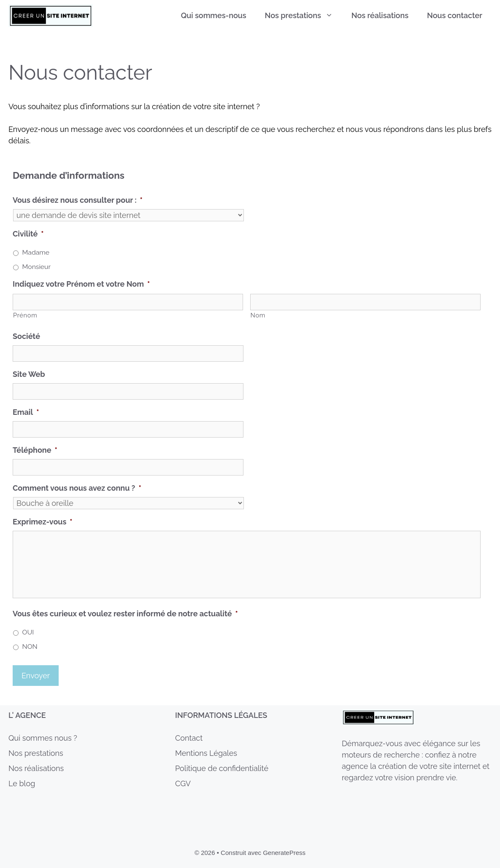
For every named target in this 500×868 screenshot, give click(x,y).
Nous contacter (455, 15)
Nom (258, 315)
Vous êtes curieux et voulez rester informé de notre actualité (125, 614)
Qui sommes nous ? (43, 738)
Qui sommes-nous (214, 15)
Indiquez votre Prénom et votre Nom (81, 284)
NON (30, 646)
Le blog (22, 783)
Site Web (29, 374)
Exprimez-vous (43, 522)
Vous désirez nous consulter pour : (78, 200)
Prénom (25, 315)
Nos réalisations (380, 15)
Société (26, 336)
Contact (189, 738)
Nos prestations (304, 16)
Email (26, 412)
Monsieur (36, 267)
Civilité (28, 234)
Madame (36, 252)
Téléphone (35, 450)
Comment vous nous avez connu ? (77, 488)
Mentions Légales (206, 753)
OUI (28, 632)
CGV (183, 783)
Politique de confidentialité (222, 768)
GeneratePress (284, 853)
